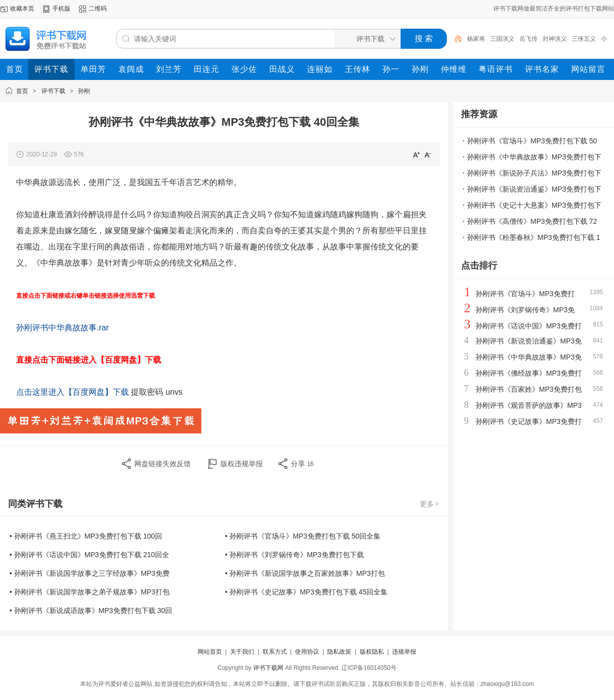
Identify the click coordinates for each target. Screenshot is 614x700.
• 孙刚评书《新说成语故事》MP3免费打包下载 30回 (91, 610)
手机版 (61, 9)
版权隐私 (372, 652)
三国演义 (502, 39)
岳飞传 (528, 39)
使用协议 (307, 652)
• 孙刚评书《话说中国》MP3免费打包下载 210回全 (89, 555)
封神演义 (555, 39)
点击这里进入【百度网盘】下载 (72, 392)
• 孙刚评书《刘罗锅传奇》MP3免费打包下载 (294, 555)
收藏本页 (22, 9)
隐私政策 (339, 652)
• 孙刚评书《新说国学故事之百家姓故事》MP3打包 (305, 573)
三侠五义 (584, 39)
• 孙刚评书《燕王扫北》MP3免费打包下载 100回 (86, 536)
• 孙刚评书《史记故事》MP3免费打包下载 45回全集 (306, 592)
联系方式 (275, 652)
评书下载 (53, 91)
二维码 (98, 9)
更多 (430, 504)
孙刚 (84, 91)
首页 (22, 91)
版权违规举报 (242, 464)
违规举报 (404, 652)
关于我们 (242, 652)
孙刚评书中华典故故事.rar (62, 328)
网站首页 (210, 652)
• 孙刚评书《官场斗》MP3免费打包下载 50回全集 (303, 536)
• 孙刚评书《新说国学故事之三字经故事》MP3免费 (90, 573)
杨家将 (476, 39)
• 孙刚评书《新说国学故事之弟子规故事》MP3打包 (90, 592)
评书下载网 (268, 668)
